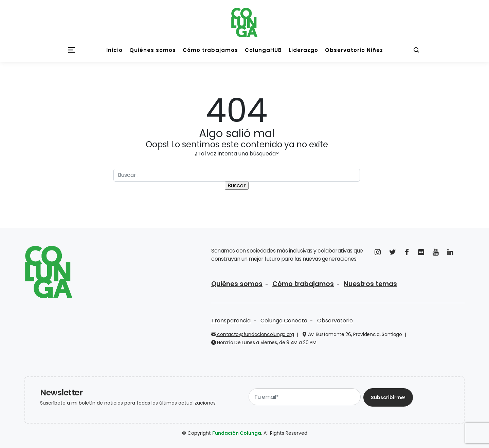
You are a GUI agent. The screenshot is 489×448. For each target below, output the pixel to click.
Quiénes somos (237, 284)
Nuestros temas (370, 284)
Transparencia (231, 321)
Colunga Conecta (284, 321)
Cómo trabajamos (303, 284)
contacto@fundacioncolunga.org (253, 334)
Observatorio (335, 321)
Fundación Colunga (237, 433)
